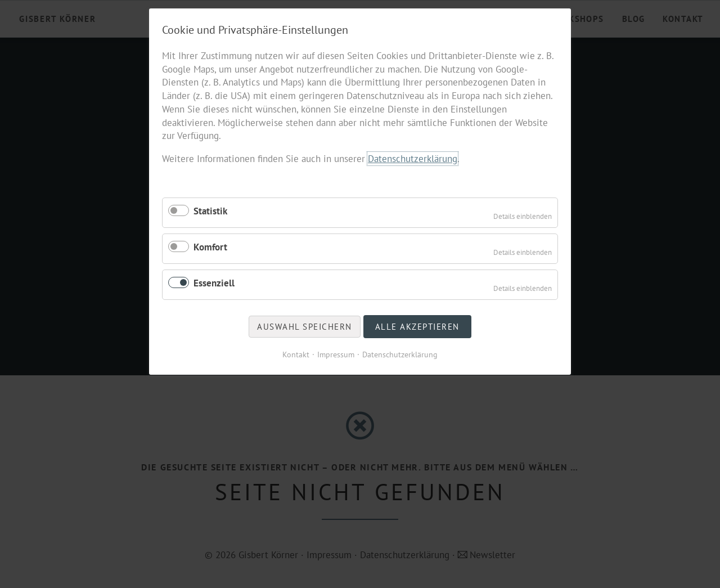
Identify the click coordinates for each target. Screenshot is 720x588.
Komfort (210, 247)
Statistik (210, 211)
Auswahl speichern (305, 327)
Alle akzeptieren (417, 327)
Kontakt (296, 354)
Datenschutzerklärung (413, 159)
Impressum (336, 354)
